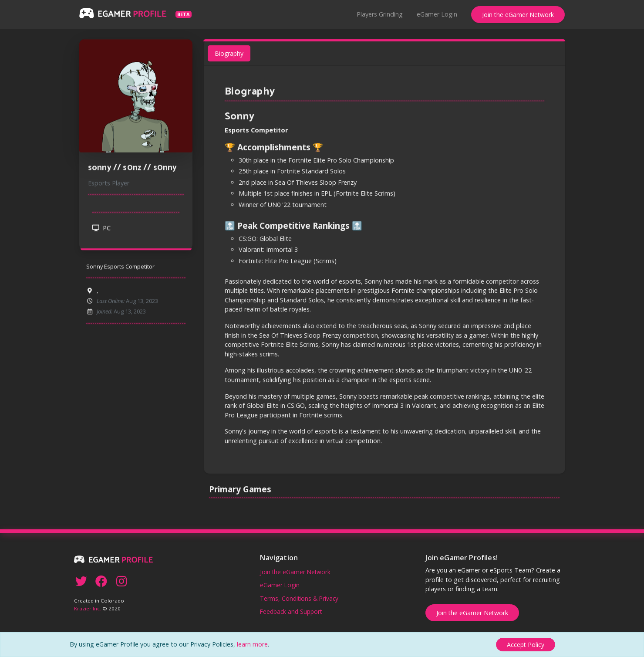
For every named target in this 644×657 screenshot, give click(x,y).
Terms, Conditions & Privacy (299, 598)
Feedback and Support (291, 611)
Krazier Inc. (88, 608)
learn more (252, 644)
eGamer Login (437, 14)
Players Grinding (380, 14)
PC (101, 230)
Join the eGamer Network (518, 15)
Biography (232, 59)
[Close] (526, 645)
